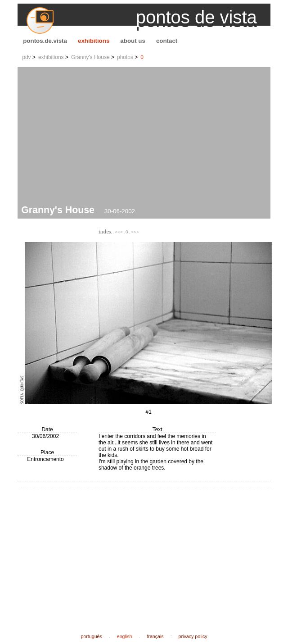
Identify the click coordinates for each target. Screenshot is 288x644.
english (125, 636)
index (105, 231)
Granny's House (90, 57)
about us (133, 41)
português (91, 636)
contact (167, 41)
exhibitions (94, 41)
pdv (26, 57)
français (155, 636)
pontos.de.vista (45, 41)
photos (125, 57)
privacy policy (193, 636)
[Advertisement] (146, 137)
